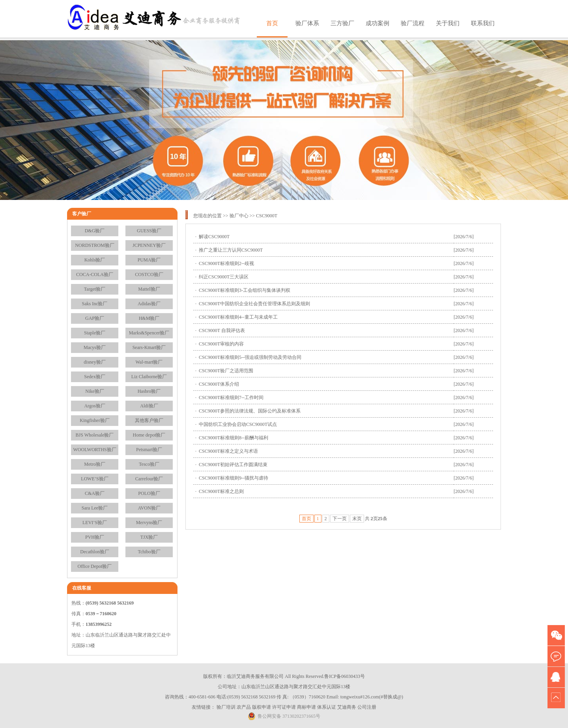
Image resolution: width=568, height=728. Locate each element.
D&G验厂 (95, 231)
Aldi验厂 (149, 406)
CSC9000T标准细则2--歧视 (226, 263)
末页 (357, 519)
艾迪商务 (347, 707)
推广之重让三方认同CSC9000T (231, 250)
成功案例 (377, 23)
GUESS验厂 (149, 231)
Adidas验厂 (149, 304)
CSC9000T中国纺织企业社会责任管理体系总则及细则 (254, 304)
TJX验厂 (149, 537)
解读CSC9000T (214, 237)
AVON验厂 (149, 508)
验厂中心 (239, 216)
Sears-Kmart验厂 (149, 347)
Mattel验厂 (149, 289)
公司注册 (367, 707)
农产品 (244, 707)
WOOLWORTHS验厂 (94, 450)
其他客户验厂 (149, 420)
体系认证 (327, 707)
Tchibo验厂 (149, 552)
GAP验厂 (95, 318)
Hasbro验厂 (149, 391)
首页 (272, 23)
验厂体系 (307, 23)
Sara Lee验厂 (95, 508)
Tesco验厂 (149, 464)
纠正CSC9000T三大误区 (224, 277)
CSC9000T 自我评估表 (222, 330)
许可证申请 (284, 707)
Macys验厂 (95, 347)
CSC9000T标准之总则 (221, 491)
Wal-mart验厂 (149, 362)
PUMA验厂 (149, 260)
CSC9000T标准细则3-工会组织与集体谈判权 (245, 290)
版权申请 (262, 707)
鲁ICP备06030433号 (345, 676)
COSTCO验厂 (149, 274)
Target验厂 (95, 289)
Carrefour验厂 (149, 479)
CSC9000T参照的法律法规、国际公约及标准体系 (250, 411)
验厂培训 (226, 707)
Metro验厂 (94, 464)
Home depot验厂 (149, 435)
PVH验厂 (95, 537)
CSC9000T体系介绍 (219, 384)
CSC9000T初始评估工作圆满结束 (233, 465)
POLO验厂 (149, 493)
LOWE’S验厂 (94, 479)
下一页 (340, 519)
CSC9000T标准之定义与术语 (228, 451)
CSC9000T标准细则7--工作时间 (231, 398)
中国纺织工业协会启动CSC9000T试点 (238, 424)
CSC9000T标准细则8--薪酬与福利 (234, 438)
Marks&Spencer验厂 (149, 333)
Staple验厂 (95, 333)
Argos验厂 (94, 406)
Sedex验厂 (94, 377)
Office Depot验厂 (95, 566)
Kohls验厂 (95, 260)
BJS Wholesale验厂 (95, 435)
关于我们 (448, 23)
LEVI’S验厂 (95, 523)
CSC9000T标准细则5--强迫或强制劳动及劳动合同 (250, 357)
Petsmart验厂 (149, 450)
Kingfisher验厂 (94, 420)
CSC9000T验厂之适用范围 (226, 371)
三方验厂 (342, 23)
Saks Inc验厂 (95, 304)
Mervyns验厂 (149, 523)
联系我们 (483, 23)
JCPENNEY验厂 (149, 245)
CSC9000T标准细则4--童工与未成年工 (238, 317)
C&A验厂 (95, 493)
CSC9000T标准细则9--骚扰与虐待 (234, 478)
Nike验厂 (94, 391)
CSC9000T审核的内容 (221, 344)
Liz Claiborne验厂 (149, 377)
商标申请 (306, 707)
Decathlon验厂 (94, 552)
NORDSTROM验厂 (94, 245)
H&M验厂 (149, 318)
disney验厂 (94, 362)
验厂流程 (413, 23)
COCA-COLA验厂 (95, 274)
